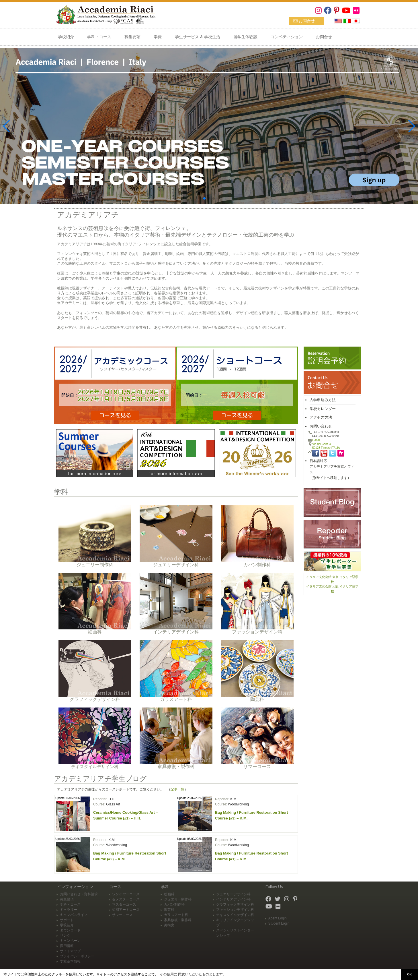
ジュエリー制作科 (178, 899)
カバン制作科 (174, 904)
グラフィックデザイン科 (235, 904)
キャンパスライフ (74, 915)
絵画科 (169, 894)
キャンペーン (70, 941)
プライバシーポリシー (77, 956)
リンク (65, 935)
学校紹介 (66, 37)
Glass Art (113, 804)
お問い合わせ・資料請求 (79, 894)
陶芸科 (169, 910)
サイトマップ (70, 951)
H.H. (112, 799)
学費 (158, 37)
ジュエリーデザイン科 (233, 894)
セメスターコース (126, 899)
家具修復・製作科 (178, 920)
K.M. (234, 799)
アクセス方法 (321, 417)
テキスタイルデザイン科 (235, 915)
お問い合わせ (321, 426)
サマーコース (122, 915)
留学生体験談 (245, 37)
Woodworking (238, 804)
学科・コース (99, 37)
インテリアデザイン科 (233, 899)
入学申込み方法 (323, 400)
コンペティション (287, 37)
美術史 (169, 925)
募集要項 (132, 37)
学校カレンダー (323, 409)
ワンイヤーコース (126, 894)
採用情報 (67, 946)
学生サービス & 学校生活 (198, 37)
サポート (67, 920)
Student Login (279, 923)
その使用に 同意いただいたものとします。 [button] (193, 974)
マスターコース (124, 904)
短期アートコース (126, 910)
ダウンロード (70, 930)
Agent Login (278, 918)
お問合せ (307, 21)
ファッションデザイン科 (235, 910)
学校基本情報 (70, 961)
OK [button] (409, 974)
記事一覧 (177, 789)
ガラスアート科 (176, 915)
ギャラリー (69, 910)
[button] (204, 198)
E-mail (316, 440)
